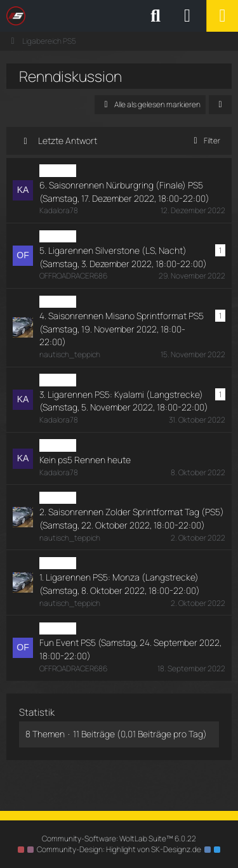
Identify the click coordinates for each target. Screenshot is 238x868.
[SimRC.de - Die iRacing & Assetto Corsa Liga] (117, 16)
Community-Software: (119, 838)
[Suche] (155, 16)
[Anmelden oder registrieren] (187, 16)
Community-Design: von (119, 849)
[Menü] (222, 16)
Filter (205, 141)
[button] (220, 105)
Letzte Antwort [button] (68, 141)
